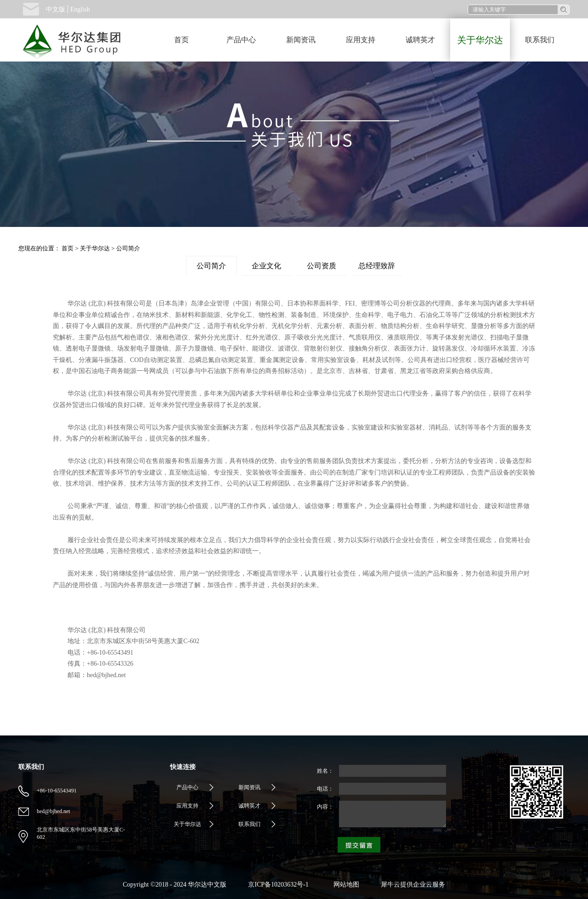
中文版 (56, 9)
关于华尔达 (95, 248)
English (80, 9)
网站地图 (345, 885)
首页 (181, 40)
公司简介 (128, 248)
